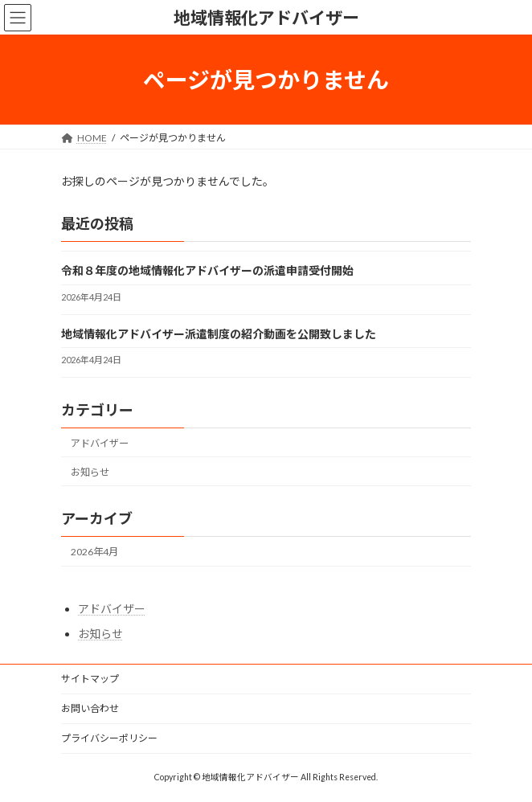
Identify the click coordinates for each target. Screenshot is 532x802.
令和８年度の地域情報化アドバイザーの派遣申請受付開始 (207, 271)
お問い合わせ (90, 708)
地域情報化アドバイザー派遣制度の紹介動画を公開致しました (219, 334)
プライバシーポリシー (109, 738)
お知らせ (90, 472)
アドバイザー (100, 443)
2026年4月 (94, 552)
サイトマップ (90, 679)
